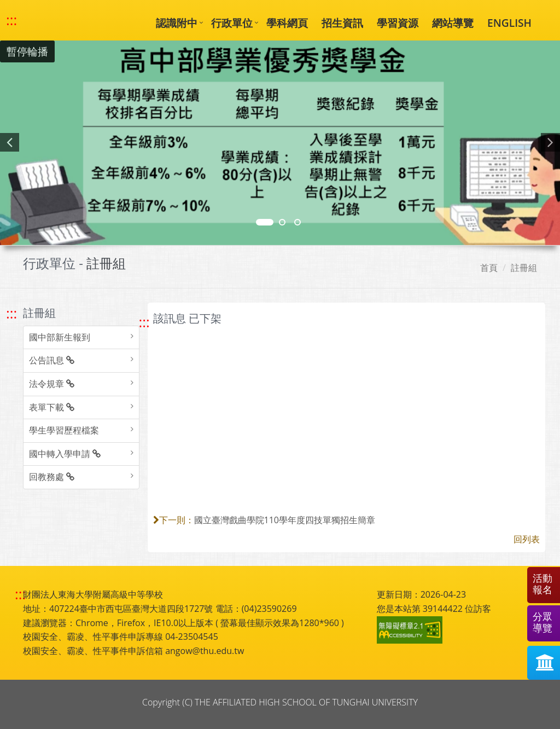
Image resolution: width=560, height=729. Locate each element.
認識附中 (177, 23)
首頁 (489, 268)
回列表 (527, 539)
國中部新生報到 (60, 337)
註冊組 (524, 268)
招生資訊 (342, 23)
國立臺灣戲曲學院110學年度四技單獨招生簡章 (285, 520)
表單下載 (52, 407)
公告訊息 (52, 360)
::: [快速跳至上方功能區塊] (11, 20)
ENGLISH (509, 23)
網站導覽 (453, 23)
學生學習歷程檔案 (64, 430)
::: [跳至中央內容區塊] (144, 322)
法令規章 (52, 384)
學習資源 (398, 23)
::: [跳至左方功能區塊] (11, 313)
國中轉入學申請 (65, 454)
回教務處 (52, 477)
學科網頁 (287, 23)
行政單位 (232, 23)
